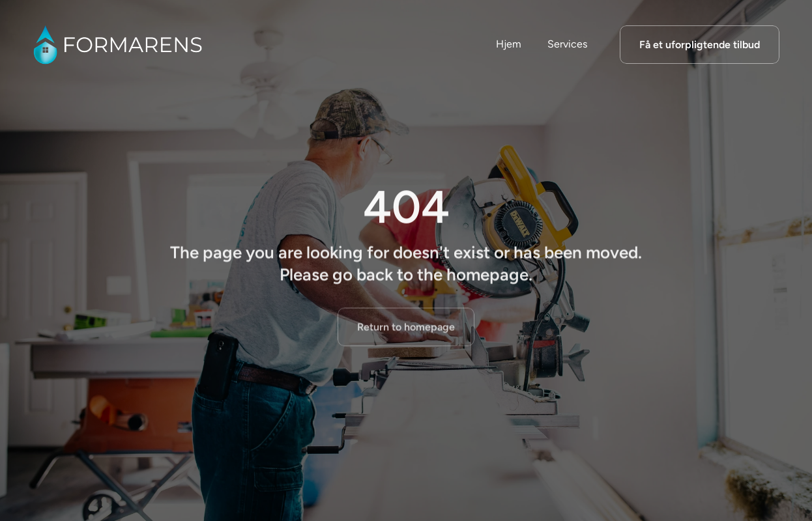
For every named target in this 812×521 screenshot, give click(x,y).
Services (567, 44)
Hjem (509, 44)
